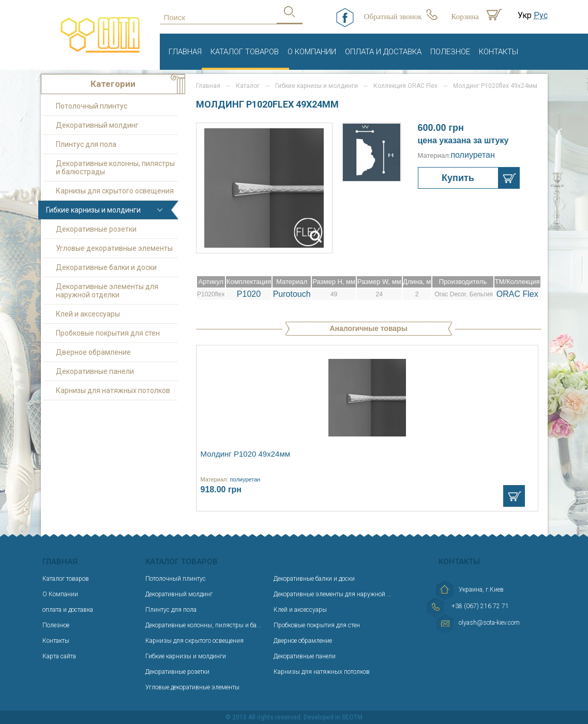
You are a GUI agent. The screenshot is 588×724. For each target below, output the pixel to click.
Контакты (499, 52)
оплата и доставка (383, 52)
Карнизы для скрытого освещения (115, 191)
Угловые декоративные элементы (114, 248)
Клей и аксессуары (88, 314)
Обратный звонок (393, 17)
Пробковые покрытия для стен (108, 333)
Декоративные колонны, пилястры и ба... (203, 625)
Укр (525, 15)
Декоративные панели (95, 371)
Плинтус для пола (86, 144)
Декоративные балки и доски (106, 267)
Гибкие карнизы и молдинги (93, 210)
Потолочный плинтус (92, 106)
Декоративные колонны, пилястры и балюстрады (115, 168)
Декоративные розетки (96, 229)
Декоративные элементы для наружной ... (333, 594)
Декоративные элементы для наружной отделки (107, 291)
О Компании (312, 52)
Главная (185, 52)
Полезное (450, 52)
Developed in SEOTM (333, 717)
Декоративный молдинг (97, 125)
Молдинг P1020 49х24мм (246, 454)
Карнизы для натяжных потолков (113, 390)
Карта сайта (59, 656)
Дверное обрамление (93, 352)
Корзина (465, 17)
